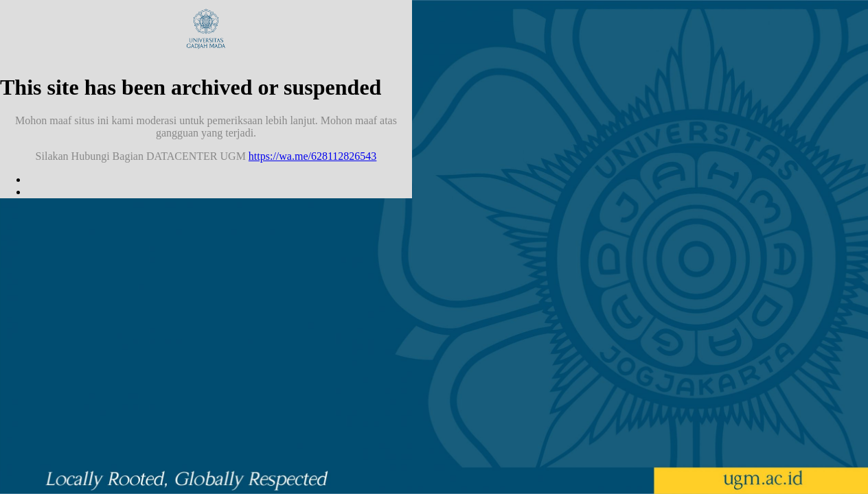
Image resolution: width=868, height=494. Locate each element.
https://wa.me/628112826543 (313, 156)
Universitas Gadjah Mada (206, 29)
